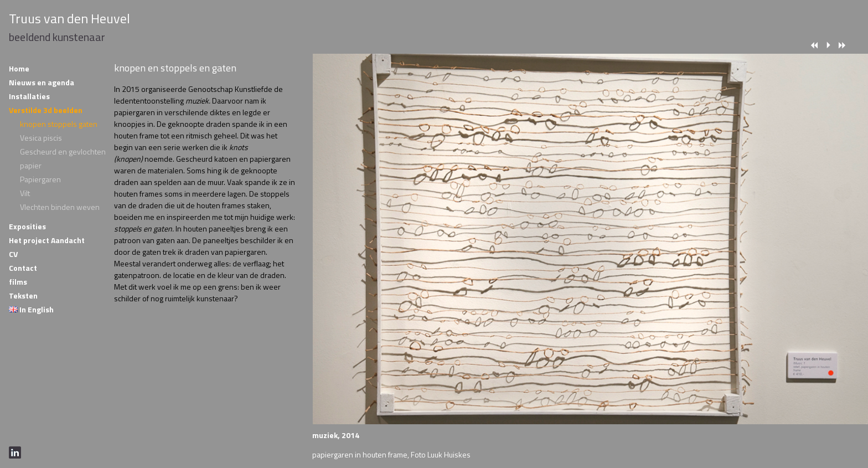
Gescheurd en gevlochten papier (63, 158)
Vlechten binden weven (60, 207)
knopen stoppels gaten (59, 124)
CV (13, 254)
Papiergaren (40, 179)
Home (19, 68)
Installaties (29, 96)
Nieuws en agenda (42, 82)
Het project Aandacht (47, 240)
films (18, 282)
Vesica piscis (41, 138)
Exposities (27, 226)
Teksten (23, 295)
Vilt (25, 193)
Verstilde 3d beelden (46, 110)
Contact (23, 268)
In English (31, 309)
